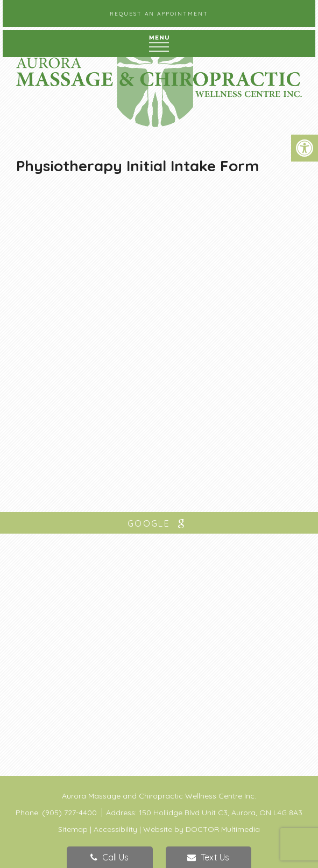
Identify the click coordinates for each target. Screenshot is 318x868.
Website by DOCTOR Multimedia (202, 829)
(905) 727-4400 (70, 813)
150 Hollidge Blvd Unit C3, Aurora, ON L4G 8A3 (221, 813)
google (159, 524)
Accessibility (115, 829)
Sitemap (73, 829)
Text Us (208, 857)
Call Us (109, 857)
